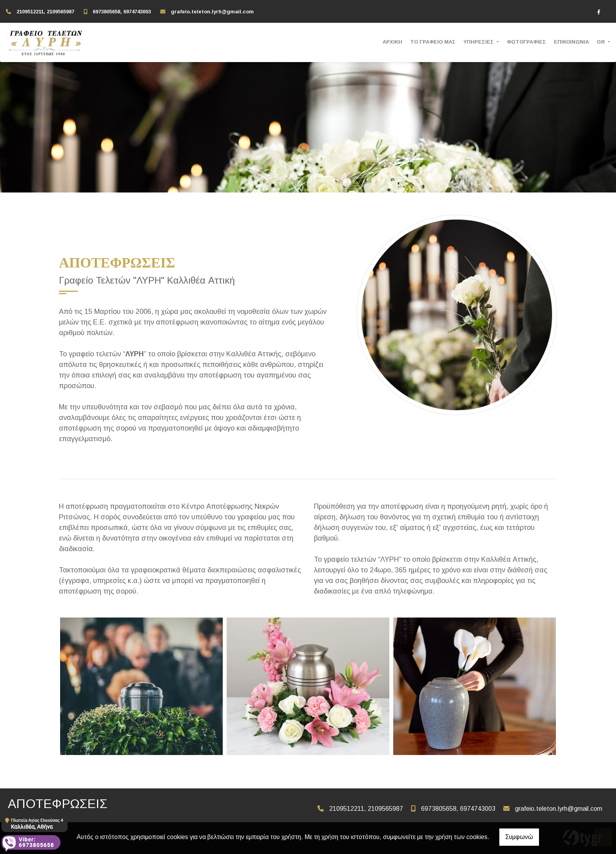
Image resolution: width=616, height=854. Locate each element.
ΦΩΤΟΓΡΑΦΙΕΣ (526, 42)
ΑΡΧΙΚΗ (392, 42)
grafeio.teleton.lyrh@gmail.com (212, 12)
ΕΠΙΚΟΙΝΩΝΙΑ (571, 42)
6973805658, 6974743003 (122, 12)
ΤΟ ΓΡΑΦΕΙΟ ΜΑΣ (433, 42)
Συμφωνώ (519, 837)
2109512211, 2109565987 (45, 12)
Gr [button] (602, 42)
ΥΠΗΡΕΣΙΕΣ (479, 42)
